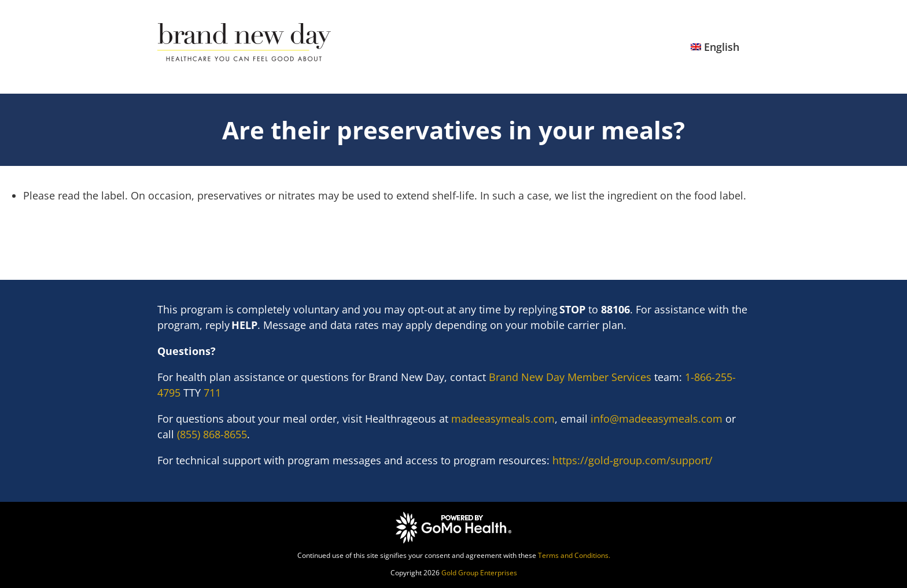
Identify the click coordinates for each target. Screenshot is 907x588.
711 (212, 393)
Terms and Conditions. (574, 555)
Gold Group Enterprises (479, 573)
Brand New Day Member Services (570, 377)
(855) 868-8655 (212, 434)
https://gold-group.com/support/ (633, 460)
